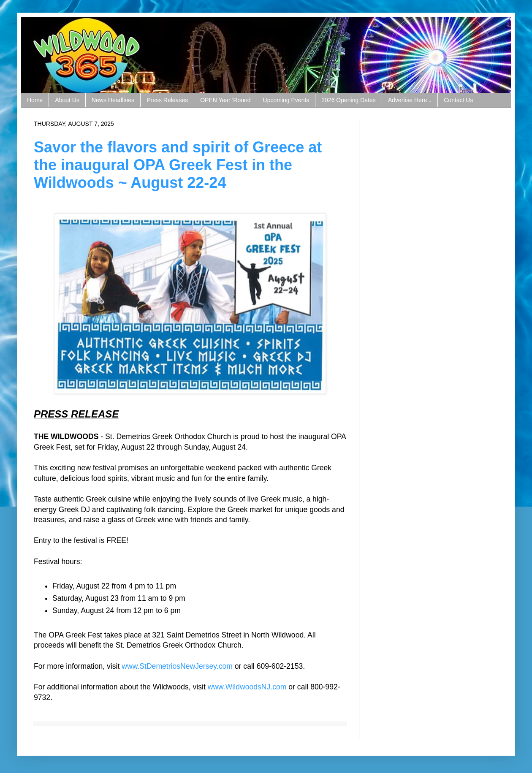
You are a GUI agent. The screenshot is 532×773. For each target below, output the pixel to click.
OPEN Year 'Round (225, 100)
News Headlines (113, 100)
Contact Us (458, 100)
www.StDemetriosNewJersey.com (177, 666)
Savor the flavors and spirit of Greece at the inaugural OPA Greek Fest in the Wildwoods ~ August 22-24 (178, 165)
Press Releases (167, 100)
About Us (67, 100)
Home (35, 100)
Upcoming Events (286, 100)
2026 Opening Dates (348, 100)
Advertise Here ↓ (410, 100)
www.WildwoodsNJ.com (247, 687)
